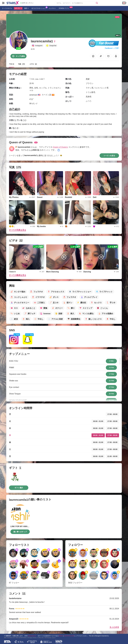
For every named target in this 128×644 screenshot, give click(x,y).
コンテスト (52, 8)
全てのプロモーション (39, 8)
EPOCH (61, 636)
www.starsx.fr (32, 636)
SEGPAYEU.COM (69, 636)
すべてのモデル (7, 8)
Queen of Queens (60, 147)
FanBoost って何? (112, 48)
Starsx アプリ (64, 8)
